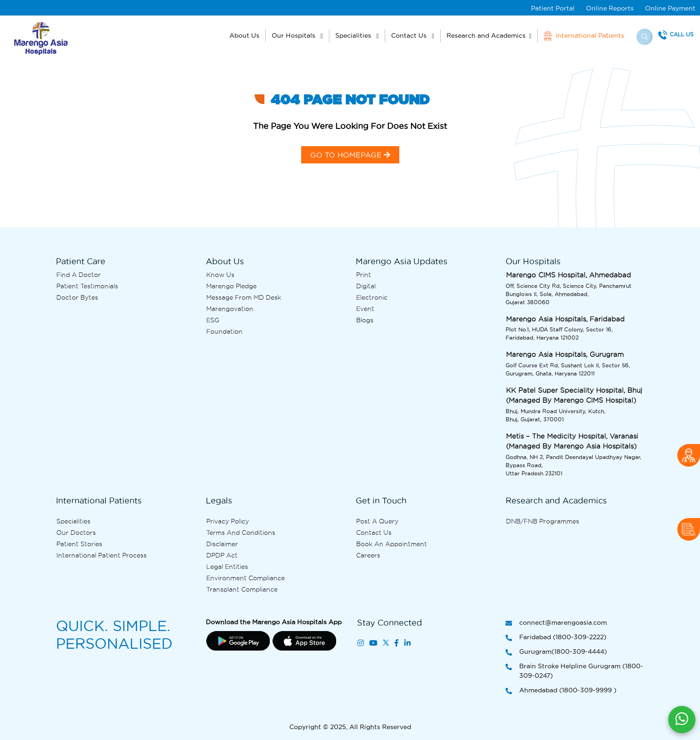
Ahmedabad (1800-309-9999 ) (561, 691)
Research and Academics (486, 35)
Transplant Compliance (242, 589)
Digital (366, 286)
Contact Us (410, 35)
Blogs (365, 320)
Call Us (682, 34)
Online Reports (610, 8)
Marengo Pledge (231, 286)
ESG (213, 320)
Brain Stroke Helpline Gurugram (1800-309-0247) (574, 671)
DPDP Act (222, 555)
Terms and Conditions (241, 533)
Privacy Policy (228, 521)
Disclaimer (222, 544)
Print (364, 275)
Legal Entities (227, 567)
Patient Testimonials (87, 286)
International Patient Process (102, 555)
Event (365, 309)
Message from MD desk (244, 297)
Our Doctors (76, 533)
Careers (368, 555)
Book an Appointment (392, 544)
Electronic (372, 297)
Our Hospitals (294, 35)
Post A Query (377, 521)
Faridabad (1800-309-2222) (556, 638)
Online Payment (670, 8)
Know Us (220, 275)
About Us (244, 35)
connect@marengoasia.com (556, 623)
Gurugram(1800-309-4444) (556, 652)
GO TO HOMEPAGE (350, 155)
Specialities (354, 35)
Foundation (224, 331)
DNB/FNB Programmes (543, 521)
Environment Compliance (246, 578)
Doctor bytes (77, 297)
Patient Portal (553, 8)
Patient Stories (79, 544)
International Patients (584, 36)
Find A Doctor (79, 275)
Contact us (374, 533)
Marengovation (230, 309)
